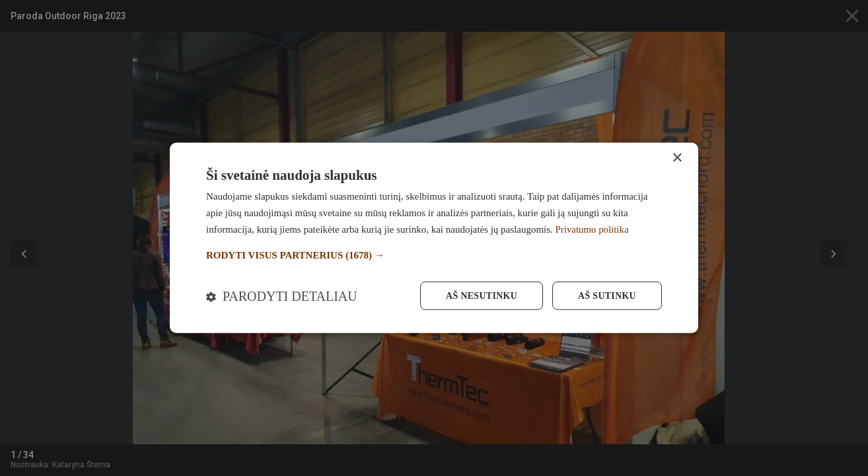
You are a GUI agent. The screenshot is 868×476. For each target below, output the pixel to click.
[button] (434, 255)
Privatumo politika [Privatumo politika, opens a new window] (593, 229)
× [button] (677, 158)
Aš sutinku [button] (607, 296)
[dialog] (434, 238)
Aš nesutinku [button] (480, 296)
